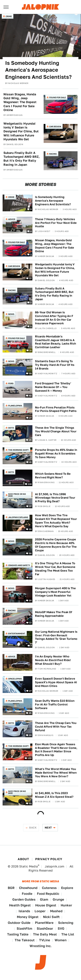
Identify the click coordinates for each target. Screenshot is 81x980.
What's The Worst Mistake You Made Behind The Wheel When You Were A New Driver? (56, 773)
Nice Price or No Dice (17, 495)
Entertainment (17, 633)
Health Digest (20, 905)
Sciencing (66, 923)
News (11, 314)
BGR (11, 888)
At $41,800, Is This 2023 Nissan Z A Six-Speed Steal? (54, 795)
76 (30, 781)
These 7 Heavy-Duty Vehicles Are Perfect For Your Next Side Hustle (56, 223)
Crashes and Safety (19, 565)
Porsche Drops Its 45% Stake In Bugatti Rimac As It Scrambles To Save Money (56, 454)
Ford (11, 383)
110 (30, 484)
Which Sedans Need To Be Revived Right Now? (53, 476)
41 (30, 462)
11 (31, 350)
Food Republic (48, 894)
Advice (12, 219)
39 (30, 373)
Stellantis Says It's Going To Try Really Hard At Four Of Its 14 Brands (55, 365)
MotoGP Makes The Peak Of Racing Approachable (54, 614)
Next (48, 828)
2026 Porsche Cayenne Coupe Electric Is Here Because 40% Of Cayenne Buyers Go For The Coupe (56, 545)
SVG (61, 928)
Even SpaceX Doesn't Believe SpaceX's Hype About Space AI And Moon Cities (56, 682)
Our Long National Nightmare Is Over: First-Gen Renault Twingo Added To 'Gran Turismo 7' (56, 637)
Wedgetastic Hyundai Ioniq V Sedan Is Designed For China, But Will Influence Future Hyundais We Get (21, 131)
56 (30, 553)
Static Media (29, 866)
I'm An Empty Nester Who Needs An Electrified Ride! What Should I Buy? (53, 660)
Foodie (27, 894)
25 (30, 440)
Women (61, 940)
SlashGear (45, 928)
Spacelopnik (15, 679)
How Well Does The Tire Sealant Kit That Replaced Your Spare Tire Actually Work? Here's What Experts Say (56, 521)
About (23, 859)
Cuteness (49, 888)
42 (30, 396)
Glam (44, 899)
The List (68, 934)
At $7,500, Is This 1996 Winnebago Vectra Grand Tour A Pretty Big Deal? (55, 498)
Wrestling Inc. (41, 946)
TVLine (45, 940)
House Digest (46, 905)
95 (30, 713)
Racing (53, 154)
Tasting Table (18, 934)
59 (30, 803)
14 (30, 577)
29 (30, 529)
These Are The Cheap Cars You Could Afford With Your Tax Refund (56, 727)
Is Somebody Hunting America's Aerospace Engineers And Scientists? (38, 70)
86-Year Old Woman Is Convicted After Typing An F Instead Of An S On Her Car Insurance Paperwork (54, 318)
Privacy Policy (49, 859)
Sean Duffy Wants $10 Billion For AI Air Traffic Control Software (55, 704)
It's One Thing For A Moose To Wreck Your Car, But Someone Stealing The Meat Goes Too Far (55, 569)
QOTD (11, 428)
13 (30, 278)
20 (30, 600)
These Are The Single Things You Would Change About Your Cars (56, 431)
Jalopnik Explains (18, 517)
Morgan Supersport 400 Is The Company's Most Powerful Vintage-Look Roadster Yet (55, 592)
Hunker (66, 905)
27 (30, 418)
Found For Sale (58, 97)
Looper (40, 911)
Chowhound (28, 888)
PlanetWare (44, 923)
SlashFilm (24, 928)
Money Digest (28, 917)
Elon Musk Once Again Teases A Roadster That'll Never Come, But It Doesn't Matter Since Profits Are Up (56, 750)
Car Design (55, 126)
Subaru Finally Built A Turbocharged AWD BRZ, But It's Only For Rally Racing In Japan (21, 159)
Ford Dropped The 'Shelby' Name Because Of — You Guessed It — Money (53, 387)
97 (30, 506)
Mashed (56, 911)
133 (30, 758)
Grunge (58, 899)
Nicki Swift (51, 917)
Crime (9, 16)
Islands (24, 911)
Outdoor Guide (19, 923)
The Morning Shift (18, 450)
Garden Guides (24, 899)
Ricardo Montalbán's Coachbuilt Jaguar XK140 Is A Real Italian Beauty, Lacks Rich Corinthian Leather (56, 342)
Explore (67, 888)
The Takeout (25, 940)
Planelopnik (15, 406)
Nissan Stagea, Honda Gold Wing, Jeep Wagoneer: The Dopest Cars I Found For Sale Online (20, 102)
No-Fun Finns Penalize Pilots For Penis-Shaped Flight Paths (56, 409)
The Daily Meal (45, 934)
